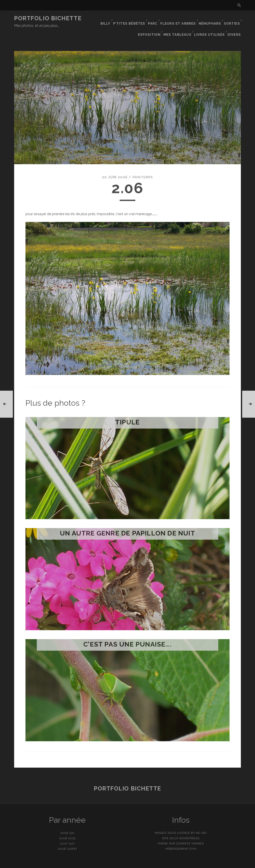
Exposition (152, 24)
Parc (154, 18)
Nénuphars (209, 18)
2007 (64, 830)
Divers (235, 24)
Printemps (143, 163)
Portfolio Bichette (48, 18)
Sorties (232, 18)
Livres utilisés (211, 24)
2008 (63, 824)
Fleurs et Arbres (179, 18)
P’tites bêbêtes (131, 18)
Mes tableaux (180, 24)
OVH (193, 835)
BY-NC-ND (199, 819)
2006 (62, 835)
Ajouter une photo (149, 863)
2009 (64, 819)
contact (120, 863)
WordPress (189, 824)
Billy (107, 18)
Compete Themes (190, 830)
